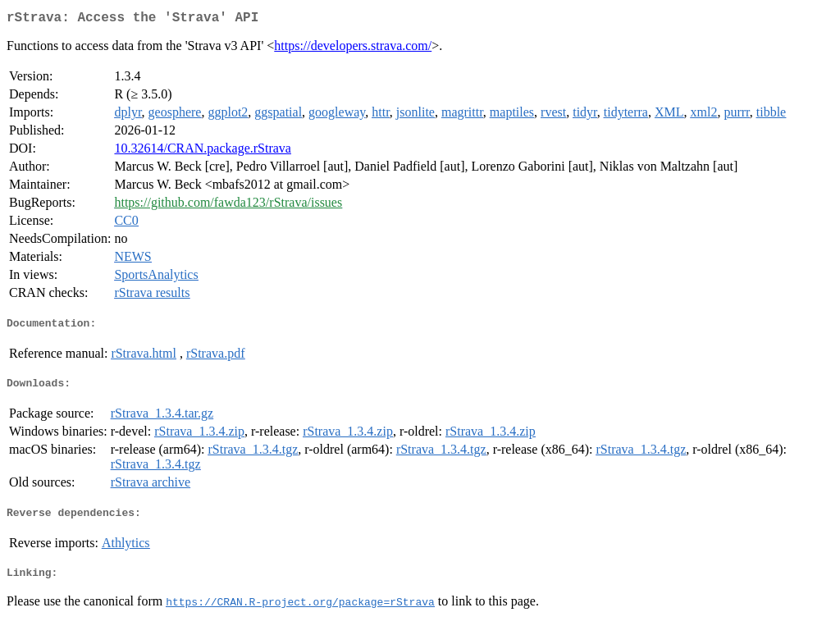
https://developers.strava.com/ (353, 49)
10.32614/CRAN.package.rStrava (203, 151)
